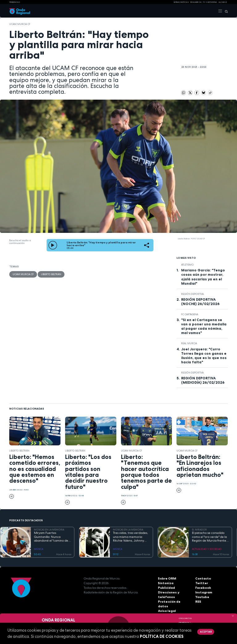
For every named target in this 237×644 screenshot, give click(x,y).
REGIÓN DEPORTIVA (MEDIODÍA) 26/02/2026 (203, 380)
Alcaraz (223, 2)
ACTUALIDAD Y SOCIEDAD (207, 549)
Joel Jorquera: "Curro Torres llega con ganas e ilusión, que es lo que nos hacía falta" (204, 356)
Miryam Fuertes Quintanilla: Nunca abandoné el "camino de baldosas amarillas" (51, 537)
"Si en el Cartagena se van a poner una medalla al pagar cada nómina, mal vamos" (204, 326)
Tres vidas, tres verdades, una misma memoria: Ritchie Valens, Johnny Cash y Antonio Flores (131, 537)
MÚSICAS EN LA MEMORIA (49, 530)
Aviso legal (167, 606)
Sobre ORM (167, 578)
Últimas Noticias (181, 2)
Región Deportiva (192, 294)
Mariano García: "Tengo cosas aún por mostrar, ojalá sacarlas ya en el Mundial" (203, 277)
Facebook (203, 588)
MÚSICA (39, 549)
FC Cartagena (190, 314)
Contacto (203, 578)
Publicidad (166, 588)
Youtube (202, 597)
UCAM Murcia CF (20, 24)
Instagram (204, 592)
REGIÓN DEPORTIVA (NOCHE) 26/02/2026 (200, 302)
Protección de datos (174, 602)
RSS (198, 602)
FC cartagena (210, 2)
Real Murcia (196, 2)
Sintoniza (166, 583)
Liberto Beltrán (51, 274)
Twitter (201, 583)
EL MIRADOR (199, 530)
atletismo (187, 265)
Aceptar (206, 632)
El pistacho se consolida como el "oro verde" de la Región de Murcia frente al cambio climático (209, 537)
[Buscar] (225, 11)
